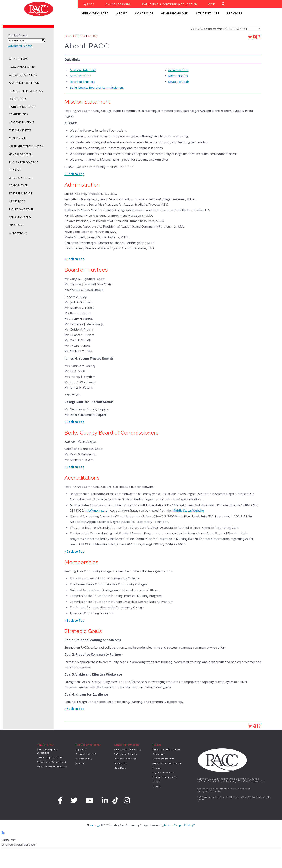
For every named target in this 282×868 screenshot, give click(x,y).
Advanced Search (20, 46)
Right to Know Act (164, 772)
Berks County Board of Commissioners (97, 87)
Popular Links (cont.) (88, 745)
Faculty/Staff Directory (128, 749)
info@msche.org (96, 510)
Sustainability (84, 759)
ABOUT (122, 14)
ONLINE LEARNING (118, 4)
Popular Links (45, 745)
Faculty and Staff (21, 210)
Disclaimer (159, 754)
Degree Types (18, 99)
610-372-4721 (257, 781)
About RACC (17, 202)
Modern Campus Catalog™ (180, 825)
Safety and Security (126, 754)
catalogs (95, 825)
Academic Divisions (21, 122)
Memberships (178, 76)
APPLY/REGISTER (95, 14)
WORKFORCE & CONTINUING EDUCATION (169, 4)
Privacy (157, 768)
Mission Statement (83, 70)
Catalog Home (19, 59)
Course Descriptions (23, 75)
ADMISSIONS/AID (175, 14)
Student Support (21, 194)
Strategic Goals (179, 82)
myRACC (89, 4)
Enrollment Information (26, 91)
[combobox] (226, 29)
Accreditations (178, 70)
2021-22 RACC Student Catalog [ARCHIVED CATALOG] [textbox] (219, 29)
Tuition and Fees (20, 130)
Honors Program (21, 155)
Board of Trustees (82, 82)
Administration (80, 76)
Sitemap (81, 763)
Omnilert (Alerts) (86, 754)
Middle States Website (188, 510)
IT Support (120, 763)
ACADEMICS (144, 14)
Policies (157, 745)
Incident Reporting (125, 759)
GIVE (212, 4)
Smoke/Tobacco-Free (165, 777)
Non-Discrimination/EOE (168, 763)
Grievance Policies (163, 759)
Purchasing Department (52, 762)
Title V (156, 782)
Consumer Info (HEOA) (166, 749)
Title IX (157, 786)
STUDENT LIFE (208, 14)
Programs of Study (22, 67)
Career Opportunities (50, 757)
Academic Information (24, 83)
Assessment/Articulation (26, 147)
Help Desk (120, 768)
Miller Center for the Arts (52, 767)
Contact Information (126, 745)
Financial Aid (17, 138)
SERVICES (235, 14)
